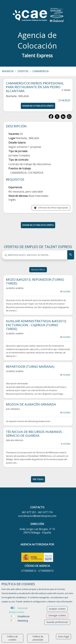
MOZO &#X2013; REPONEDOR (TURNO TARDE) (35, 281)
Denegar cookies (57, 615)
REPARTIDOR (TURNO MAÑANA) (30, 366)
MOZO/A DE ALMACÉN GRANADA (31, 404)
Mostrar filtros (38, 270)
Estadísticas (24, 616)
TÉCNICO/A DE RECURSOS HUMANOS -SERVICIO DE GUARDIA (35, 434)
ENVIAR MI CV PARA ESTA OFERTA (38, 106)
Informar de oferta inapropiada (53, 208)
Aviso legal (64, 636)
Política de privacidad (38, 638)
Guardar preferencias (57, 622)
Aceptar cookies (57, 609)
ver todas (38, 479)
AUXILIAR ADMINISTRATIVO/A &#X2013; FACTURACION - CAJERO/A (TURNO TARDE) (36, 325)
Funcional (22, 608)
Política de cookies (12, 638)
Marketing (23, 621)
